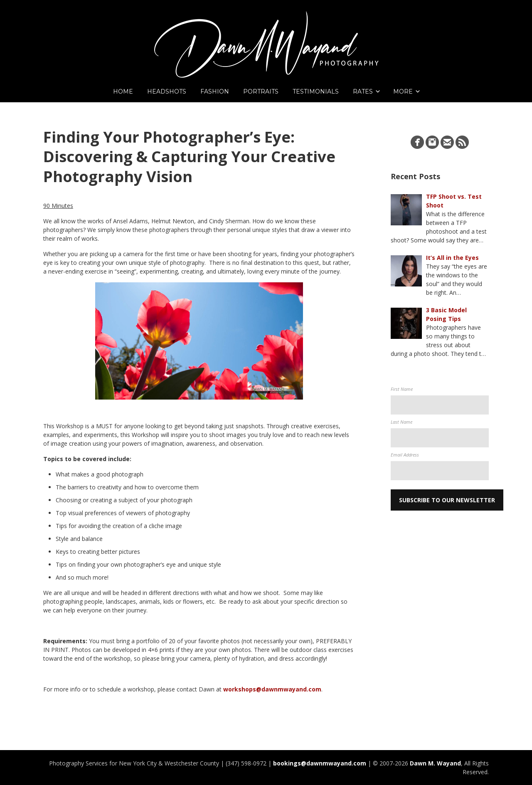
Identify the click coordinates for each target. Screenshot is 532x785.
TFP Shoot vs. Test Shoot (454, 201)
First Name (402, 389)
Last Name (401, 422)
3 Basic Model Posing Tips (446, 314)
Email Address (405, 455)
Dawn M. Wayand (435, 763)
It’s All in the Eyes (452, 258)
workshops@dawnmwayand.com (272, 689)
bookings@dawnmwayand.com (320, 763)
